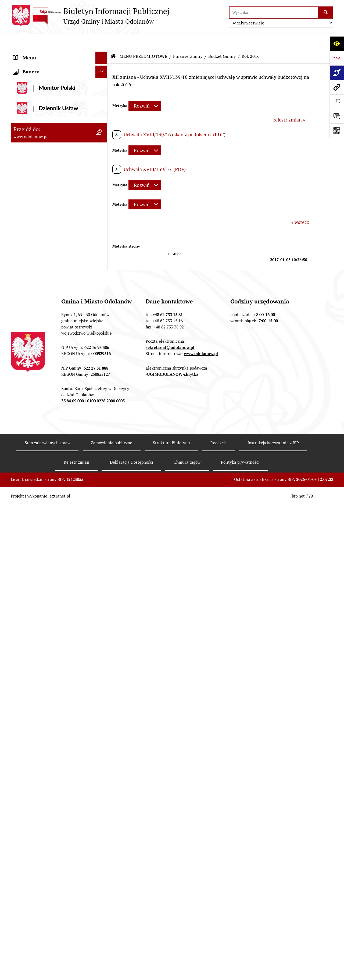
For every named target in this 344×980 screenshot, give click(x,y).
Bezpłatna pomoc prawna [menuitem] (40, 929)
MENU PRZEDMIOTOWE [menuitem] (40, 78)
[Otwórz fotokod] (337, 131)
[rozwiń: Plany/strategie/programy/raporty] (103, 621)
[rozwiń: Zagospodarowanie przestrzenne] (103, 466)
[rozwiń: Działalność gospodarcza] (103, 520)
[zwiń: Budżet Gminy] (103, 124)
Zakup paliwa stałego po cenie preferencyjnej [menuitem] (45, 874)
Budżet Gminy (222, 40)
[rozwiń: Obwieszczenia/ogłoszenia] (103, 590)
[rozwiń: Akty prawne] (103, 93)
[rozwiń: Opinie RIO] (103, 327)
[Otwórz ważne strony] (337, 102)
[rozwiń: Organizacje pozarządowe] (103, 637)
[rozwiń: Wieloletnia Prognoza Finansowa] (103, 358)
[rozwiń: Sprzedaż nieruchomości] (103, 606)
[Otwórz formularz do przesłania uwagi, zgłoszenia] (337, 116)
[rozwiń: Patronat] (103, 684)
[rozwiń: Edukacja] (103, 652)
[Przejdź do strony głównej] (90, 16)
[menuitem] (59, 93)
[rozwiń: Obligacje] (103, 381)
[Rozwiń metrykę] (145, 90)
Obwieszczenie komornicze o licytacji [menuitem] (53, 917)
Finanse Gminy (188, 40)
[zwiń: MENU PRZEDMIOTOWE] (103, 78)
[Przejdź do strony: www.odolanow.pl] (337, 87)
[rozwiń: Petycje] (103, 730)
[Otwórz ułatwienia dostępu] (337, 44)
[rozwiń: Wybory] (103, 761)
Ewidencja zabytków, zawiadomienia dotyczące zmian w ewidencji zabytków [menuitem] (52, 897)
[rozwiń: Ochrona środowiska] (103, 482)
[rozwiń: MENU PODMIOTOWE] (103, 54)
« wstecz (300, 206)
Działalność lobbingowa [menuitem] (39, 66)
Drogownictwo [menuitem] (29, 941)
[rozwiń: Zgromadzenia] (103, 715)
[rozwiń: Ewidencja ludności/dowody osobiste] (103, 536)
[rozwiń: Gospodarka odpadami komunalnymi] (103, 498)
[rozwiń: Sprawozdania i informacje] (103, 343)
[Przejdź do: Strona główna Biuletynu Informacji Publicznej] (113, 40)
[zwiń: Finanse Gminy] (103, 109)
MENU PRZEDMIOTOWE (143, 40)
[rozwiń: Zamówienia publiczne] (103, 428)
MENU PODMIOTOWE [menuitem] (37, 54)
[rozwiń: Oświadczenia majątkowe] (103, 777)
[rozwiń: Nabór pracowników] (103, 574)
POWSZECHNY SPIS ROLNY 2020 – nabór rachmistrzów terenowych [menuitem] (51, 957)
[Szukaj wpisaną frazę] (326, 12)
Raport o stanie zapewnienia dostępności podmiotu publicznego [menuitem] (51, 855)
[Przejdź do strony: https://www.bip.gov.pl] (337, 58)
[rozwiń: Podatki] (103, 397)
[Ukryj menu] (101, 42)
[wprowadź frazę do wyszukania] (274, 12)
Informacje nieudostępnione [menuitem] (44, 839)
